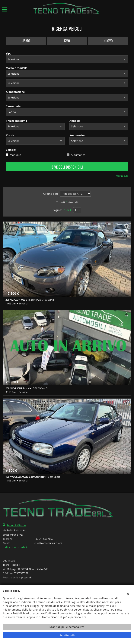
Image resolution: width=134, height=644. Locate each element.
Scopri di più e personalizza (67, 627)
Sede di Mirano (16, 525)
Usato (26, 41)
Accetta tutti (67, 635)
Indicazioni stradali (15, 547)
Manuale (15, 155)
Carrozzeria (13, 106)
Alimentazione (15, 92)
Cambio (11, 150)
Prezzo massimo (16, 121)
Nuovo (108, 41)
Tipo (9, 53)
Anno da (75, 121)
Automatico (78, 155)
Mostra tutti (122, 176)
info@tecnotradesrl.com (48, 543)
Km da (10, 135)
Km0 (67, 41)
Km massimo (78, 135)
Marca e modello (17, 68)
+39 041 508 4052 (44, 539)
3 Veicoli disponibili (67, 167)
